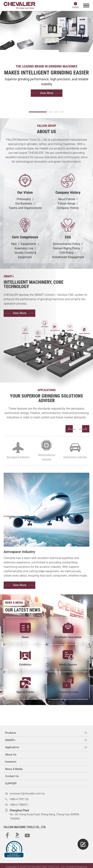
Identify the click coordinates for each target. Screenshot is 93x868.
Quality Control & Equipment (25, 255)
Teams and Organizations (25, 208)
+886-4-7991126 (19, 799)
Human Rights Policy (67, 248)
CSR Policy (67, 253)
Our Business (24, 204)
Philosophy (24, 199)
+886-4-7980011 (19, 805)
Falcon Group (67, 204)
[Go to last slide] (71, 429)
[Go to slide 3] (56, 112)
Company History (68, 208)
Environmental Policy (67, 244)
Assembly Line (24, 248)
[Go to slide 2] (50, 112)
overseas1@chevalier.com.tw (27, 794)
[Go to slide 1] (38, 112)
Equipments (29, 244)
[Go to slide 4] (62, 112)
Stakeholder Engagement (68, 257)
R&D (14, 244)
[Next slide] (84, 429)
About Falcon (67, 199)
